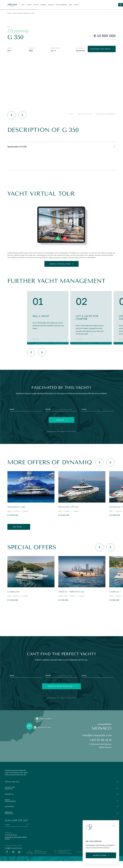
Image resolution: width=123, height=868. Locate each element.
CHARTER (56, 5)
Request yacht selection (61, 693)
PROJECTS (63, 5)
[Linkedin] (19, 859)
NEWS (98, 5)
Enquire (61, 427)
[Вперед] (22, 115)
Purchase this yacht (102, 49)
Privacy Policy (75, 438)
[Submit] (27, 831)
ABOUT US (104, 5)
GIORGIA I (115, 599)
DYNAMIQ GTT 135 (68, 514)
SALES (50, 5)
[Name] (26, 416)
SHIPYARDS (71, 5)
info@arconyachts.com (97, 742)
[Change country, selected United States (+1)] (56, 416)
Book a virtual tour (61, 271)
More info (36, 346)
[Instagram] (13, 859)
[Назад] (11, 115)
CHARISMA (13, 599)
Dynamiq (26, 13)
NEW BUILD (78, 5)
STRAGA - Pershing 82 (71, 599)
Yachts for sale (17, 13)
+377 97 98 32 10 (100, 747)
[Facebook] (7, 859)
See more (19, 534)
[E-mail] (97, 416)
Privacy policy (81, 859)
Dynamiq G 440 (16, 514)
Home (9, 13)
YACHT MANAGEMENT (89, 5)
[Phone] (61, 416)
